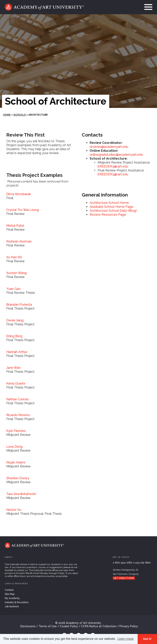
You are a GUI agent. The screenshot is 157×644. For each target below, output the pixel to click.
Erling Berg (14, 336)
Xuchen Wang (16, 273)
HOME (7, 115)
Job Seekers (12, 607)
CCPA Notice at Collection (99, 626)
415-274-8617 (143, 563)
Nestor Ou (14, 510)
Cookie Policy (69, 626)
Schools (20, 115)
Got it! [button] (147, 639)
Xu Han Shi (14, 257)
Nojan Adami (16, 462)
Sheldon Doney (18, 478)
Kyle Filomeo (16, 431)
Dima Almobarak (19, 194)
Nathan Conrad (17, 399)
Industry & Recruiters (17, 602)
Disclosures (28, 626)
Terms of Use (48, 626)
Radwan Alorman (19, 241)
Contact (9, 590)
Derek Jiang (15, 320)
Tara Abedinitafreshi (21, 494)
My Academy (12, 598)
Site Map (10, 594)
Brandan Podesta (19, 305)
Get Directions (124, 578)
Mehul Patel (15, 226)
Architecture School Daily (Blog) (113, 211)
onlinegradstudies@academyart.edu (116, 155)
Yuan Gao (13, 289)
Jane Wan (13, 368)
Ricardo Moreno (18, 415)
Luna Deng (14, 447)
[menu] (147, 7)
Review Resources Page (108, 215)
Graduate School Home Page (111, 207)
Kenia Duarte (16, 383)
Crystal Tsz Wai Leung (23, 210)
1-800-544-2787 (122, 563)
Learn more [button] (126, 639)
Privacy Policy (129, 626)
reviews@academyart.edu (109, 147)
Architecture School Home (109, 203)
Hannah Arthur (17, 352)
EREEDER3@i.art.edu (113, 166)
